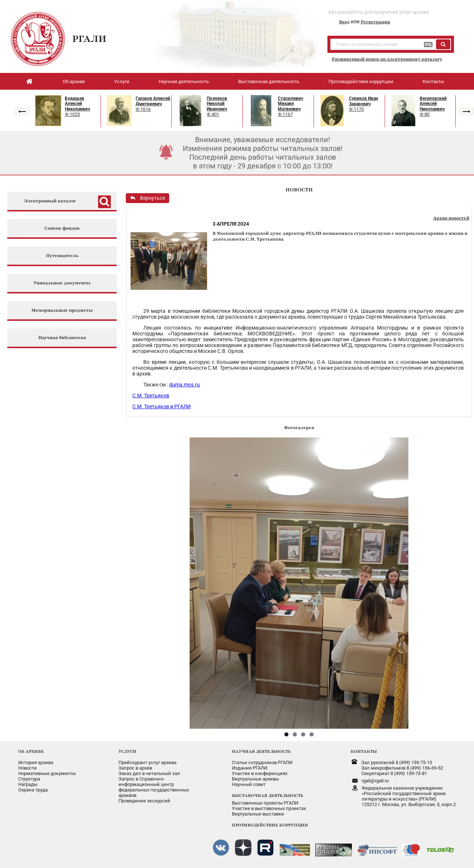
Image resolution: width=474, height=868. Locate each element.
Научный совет (249, 784)
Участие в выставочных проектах (269, 808)
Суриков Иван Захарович (364, 101)
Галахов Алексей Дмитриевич (153, 101)
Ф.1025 (72, 114)
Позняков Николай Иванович (217, 104)
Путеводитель (62, 256)
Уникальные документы (62, 283)
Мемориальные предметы (62, 310)
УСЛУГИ (127, 751)
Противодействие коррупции (361, 81)
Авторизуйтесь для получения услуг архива (378, 12)
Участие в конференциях (260, 773)
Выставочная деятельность (269, 81)
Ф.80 (425, 114)
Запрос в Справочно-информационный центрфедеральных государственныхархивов (154, 787)
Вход (344, 22)
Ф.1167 (285, 114)
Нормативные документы (47, 773)
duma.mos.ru (184, 385)
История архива (36, 762)
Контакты (433, 81)
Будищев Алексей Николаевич (77, 104)
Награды (28, 784)
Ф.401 (213, 114)
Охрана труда (33, 790)
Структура (29, 779)
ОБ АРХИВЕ (31, 751)
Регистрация (375, 22)
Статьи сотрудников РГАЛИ (262, 762)
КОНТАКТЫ (364, 751)
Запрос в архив (135, 768)
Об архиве (74, 81)
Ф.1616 (143, 109)
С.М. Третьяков (151, 396)
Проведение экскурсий (144, 801)
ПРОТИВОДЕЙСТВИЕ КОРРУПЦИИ (270, 825)
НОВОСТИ (299, 190)
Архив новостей (451, 218)
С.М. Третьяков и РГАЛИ (162, 406)
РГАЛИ (89, 39)
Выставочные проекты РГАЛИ (265, 803)
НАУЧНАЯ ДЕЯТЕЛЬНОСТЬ (261, 751)
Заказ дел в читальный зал (149, 773)
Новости (28, 768)
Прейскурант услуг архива (147, 762)
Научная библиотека (62, 338)
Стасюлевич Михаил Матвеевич (291, 104)
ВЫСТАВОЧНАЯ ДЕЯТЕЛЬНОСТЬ (267, 795)
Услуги (122, 81)
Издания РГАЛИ (250, 768)
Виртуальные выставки (258, 814)
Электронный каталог (50, 201)
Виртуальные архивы (255, 779)
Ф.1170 (356, 109)
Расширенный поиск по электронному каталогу (387, 59)
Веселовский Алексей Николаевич (433, 104)
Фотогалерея (299, 428)
